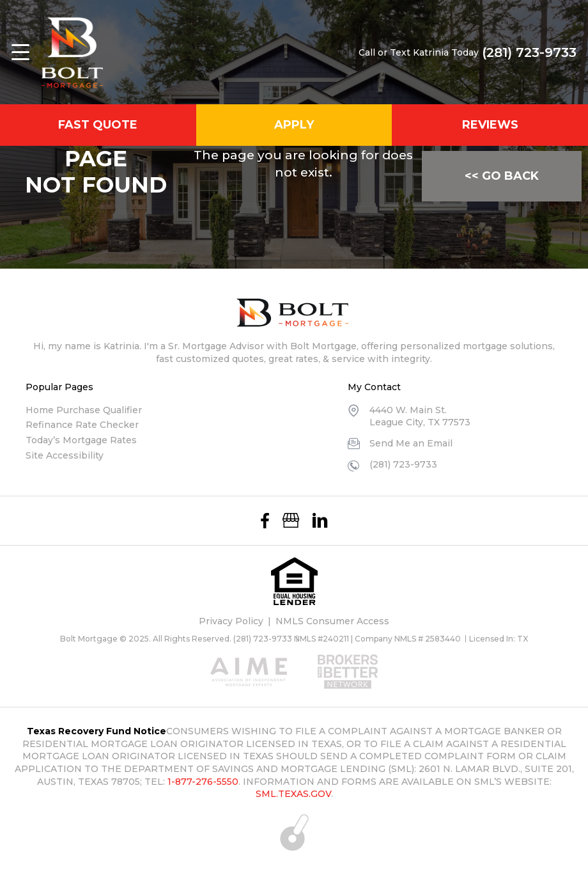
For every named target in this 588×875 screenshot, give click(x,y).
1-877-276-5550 (203, 782)
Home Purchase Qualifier (84, 410)
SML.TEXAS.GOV (293, 794)
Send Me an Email (411, 443)
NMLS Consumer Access (332, 621)
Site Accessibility (65, 455)
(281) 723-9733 (529, 52)
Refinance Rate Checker (82, 425)
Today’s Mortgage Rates (81, 440)
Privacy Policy (231, 621)
